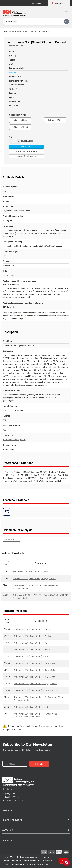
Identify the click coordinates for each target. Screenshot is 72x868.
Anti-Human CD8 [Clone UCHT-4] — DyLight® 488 (35, 663)
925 (4, 430)
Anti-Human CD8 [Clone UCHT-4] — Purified (33, 636)
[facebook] (3, 789)
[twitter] (8, 789)
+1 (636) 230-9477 (11, 794)
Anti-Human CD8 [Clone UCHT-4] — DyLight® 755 (34, 579)
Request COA (11, 539)
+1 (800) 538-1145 (11, 797)
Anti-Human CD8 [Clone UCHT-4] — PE (30, 643)
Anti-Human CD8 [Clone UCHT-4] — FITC (31, 657)
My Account (37, 3)
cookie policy (43, 864)
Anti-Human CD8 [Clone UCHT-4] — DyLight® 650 (35, 684)
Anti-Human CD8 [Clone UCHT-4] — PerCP (31, 572)
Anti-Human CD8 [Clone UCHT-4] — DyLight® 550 (35, 670)
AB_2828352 (8, 275)
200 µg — (20, 126)
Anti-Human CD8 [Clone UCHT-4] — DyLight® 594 (35, 677)
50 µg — (20, 119)
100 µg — (55, 119)
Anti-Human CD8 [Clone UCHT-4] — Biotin (32, 650)
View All (13, 73)
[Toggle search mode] (10, 21)
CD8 (5, 420)
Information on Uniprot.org (14, 440)
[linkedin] (12, 789)
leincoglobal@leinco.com (14, 800)
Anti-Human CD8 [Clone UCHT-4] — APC (31, 707)
